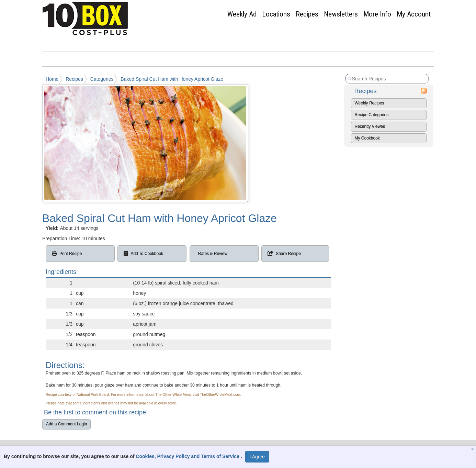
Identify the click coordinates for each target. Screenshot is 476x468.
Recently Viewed (370, 126)
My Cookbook (367, 138)
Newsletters (341, 14)
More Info (377, 14)
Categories (102, 79)
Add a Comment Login (66, 424)
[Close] (473, 449)
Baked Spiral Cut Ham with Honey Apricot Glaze (172, 79)
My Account (414, 14)
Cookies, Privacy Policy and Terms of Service (188, 456)
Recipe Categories (372, 115)
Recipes (307, 14)
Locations (276, 14)
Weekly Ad (242, 14)
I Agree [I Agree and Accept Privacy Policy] (257, 457)
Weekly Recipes (370, 103)
